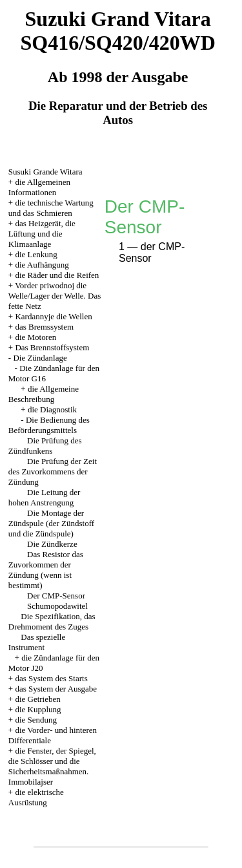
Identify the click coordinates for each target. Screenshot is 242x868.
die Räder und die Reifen (57, 275)
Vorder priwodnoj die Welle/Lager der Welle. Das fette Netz (55, 296)
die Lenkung (36, 254)
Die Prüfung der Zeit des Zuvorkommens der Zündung (53, 471)
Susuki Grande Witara (45, 172)
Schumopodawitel (57, 606)
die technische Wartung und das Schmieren (51, 208)
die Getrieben (37, 699)
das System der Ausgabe (56, 689)
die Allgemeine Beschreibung (44, 394)
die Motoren (35, 337)
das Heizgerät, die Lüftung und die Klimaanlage (42, 234)
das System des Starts (51, 678)
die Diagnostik (52, 409)
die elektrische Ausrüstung (36, 797)
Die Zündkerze (52, 544)
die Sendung (36, 720)
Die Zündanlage (40, 358)
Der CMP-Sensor (56, 596)
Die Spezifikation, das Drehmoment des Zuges (52, 621)
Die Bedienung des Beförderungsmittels (49, 425)
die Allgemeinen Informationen (39, 187)
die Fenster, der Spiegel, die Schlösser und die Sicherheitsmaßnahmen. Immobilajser (52, 766)
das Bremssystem (44, 327)
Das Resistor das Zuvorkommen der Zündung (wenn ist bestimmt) (46, 570)
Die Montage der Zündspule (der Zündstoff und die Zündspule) (51, 523)
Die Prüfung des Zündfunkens (45, 446)
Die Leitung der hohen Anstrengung (45, 497)
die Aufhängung (42, 265)
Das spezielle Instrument (37, 642)
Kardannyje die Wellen (53, 316)
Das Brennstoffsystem (52, 347)
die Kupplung (38, 709)
